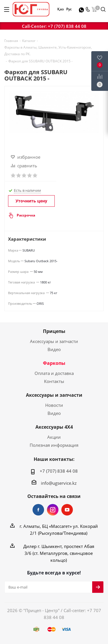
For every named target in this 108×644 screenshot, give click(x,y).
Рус (69, 9)
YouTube (67, 510)
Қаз (60, 9)
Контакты (54, 381)
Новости (54, 405)
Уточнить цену (31, 201)
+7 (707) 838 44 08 (67, 26)
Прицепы (54, 331)
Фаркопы (54, 363)
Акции (54, 437)
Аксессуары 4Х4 (54, 427)
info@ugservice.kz (59, 483)
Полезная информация (54, 445)
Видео (54, 349)
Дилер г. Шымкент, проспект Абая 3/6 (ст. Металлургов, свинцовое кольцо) (59, 553)
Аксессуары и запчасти (54, 341)
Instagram (53, 510)
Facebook (38, 510)
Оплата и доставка (54, 373)
